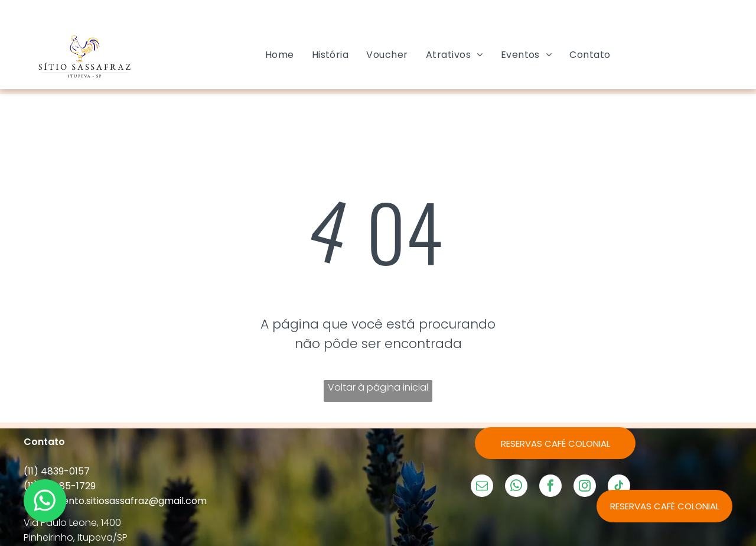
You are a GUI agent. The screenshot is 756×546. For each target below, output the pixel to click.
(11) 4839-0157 (57, 471)
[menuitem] (280, 55)
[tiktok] (619, 487)
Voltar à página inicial (378, 387)
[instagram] (585, 487)
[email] (482, 487)
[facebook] (550, 487)
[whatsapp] (516, 487)
